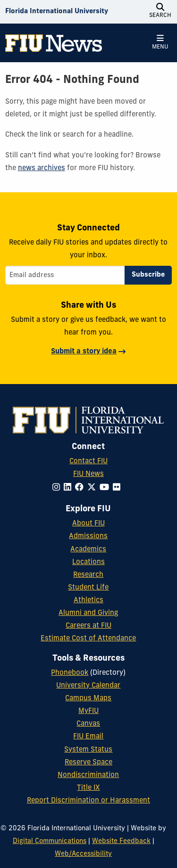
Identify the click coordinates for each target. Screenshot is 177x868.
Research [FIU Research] (88, 575)
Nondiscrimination (88, 775)
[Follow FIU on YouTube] (106, 488)
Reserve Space (88, 763)
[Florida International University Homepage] (57, 12)
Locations (88, 562)
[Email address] (65, 275)
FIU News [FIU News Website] (88, 474)
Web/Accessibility (83, 854)
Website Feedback (121, 841)
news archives (42, 168)
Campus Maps (88, 699)
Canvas (88, 724)
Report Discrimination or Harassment (88, 801)
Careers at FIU (88, 626)
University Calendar (88, 686)
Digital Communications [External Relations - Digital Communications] (50, 841)
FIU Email (88, 737)
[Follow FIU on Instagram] (58, 488)
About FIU (88, 524)
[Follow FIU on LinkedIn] (69, 488)
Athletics (88, 601)
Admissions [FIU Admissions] (88, 536)
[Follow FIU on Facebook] (81, 488)
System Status (88, 750)
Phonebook (70, 673)
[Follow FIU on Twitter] (93, 488)
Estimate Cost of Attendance (88, 639)
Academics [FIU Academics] (88, 550)
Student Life (88, 588)
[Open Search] (160, 12)
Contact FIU (88, 462)
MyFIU (88, 711)
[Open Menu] (160, 43)
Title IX (88, 788)
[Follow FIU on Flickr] (118, 488)
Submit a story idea (84, 352)
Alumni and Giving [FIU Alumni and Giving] (88, 613)
